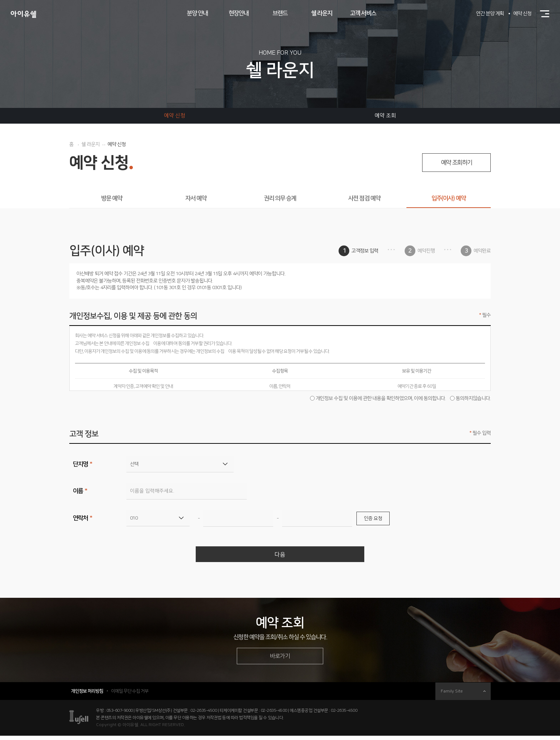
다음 (280, 556)
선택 (134, 464)
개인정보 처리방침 (87, 695)
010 (134, 518)
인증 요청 (373, 518)
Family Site (463, 696)
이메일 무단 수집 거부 (130, 695)
